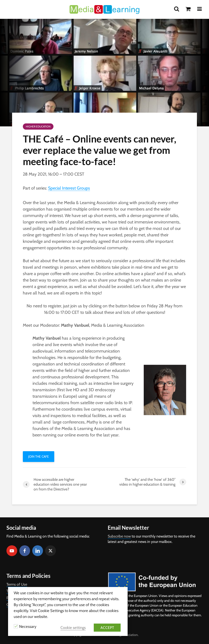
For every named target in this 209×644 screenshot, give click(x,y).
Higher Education (38, 127)
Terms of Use (17, 584)
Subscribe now (119, 536)
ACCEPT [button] (107, 628)
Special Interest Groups (69, 188)
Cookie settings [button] (73, 628)
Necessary (28, 627)
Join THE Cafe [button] (39, 456)
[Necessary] (16, 626)
